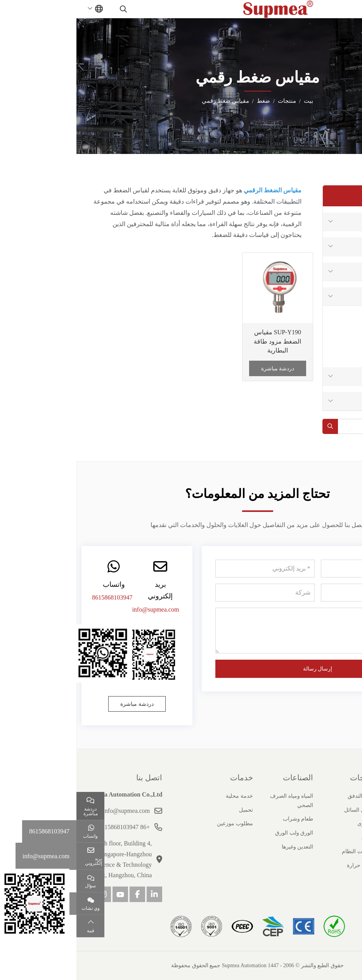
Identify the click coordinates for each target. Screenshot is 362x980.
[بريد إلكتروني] (188, 569)
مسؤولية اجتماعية (338, 865)
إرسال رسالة (241, 669)
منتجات (285, 778)
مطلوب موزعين (158, 824)
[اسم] (294, 569)
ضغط (347, 296)
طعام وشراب (222, 819)
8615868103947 (36, 597)
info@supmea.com (79, 609)
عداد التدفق (339, 222)
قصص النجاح (343, 837)
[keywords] (309, 426)
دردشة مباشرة (201, 369)
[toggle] (343, 9)
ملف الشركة (343, 796)
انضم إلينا (347, 851)
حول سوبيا (340, 778)
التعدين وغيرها (221, 847)
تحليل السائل (338, 246)
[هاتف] (294, 593)
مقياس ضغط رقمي (329, 352)
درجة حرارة (339, 401)
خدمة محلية (163, 796)
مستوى (344, 272)
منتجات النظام (335, 376)
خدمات (165, 778)
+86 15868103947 (51, 827)
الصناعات (222, 778)
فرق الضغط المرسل (328, 333)
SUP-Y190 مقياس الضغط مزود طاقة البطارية (201, 341)
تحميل (170, 810)
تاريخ (352, 810)
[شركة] (188, 593)
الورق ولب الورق (218, 833)
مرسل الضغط (336, 315)
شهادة (351, 824)
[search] (48, 9)
